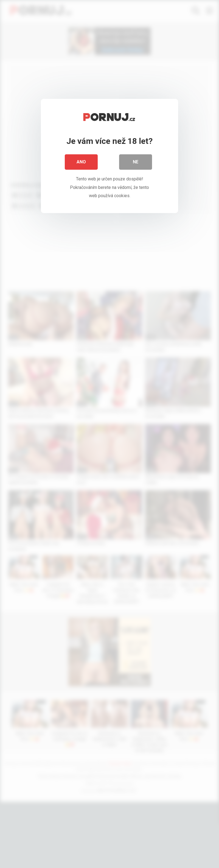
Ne (136, 162)
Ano (81, 162)
